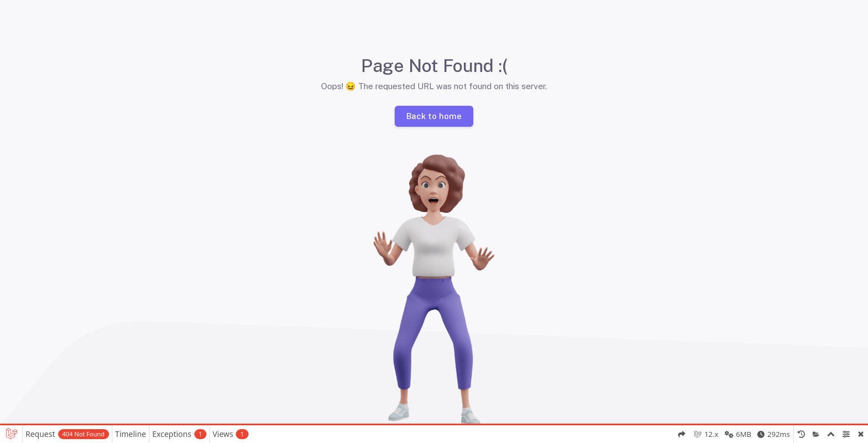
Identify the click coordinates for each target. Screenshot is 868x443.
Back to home (434, 115)
